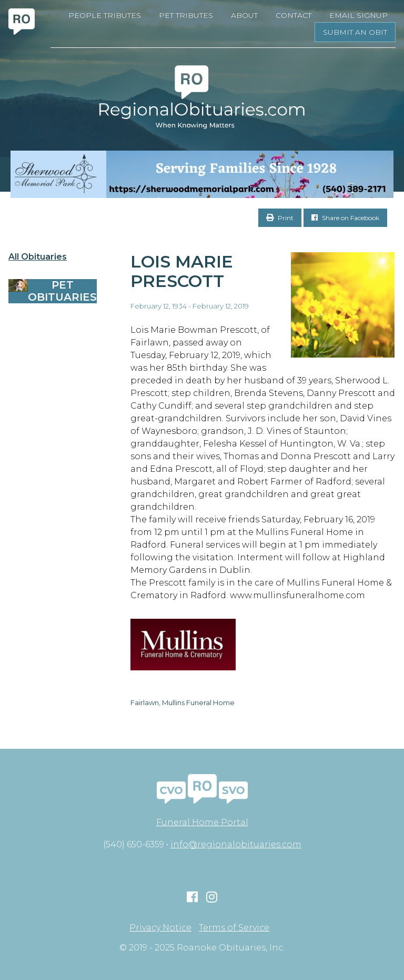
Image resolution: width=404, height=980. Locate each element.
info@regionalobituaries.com (236, 844)
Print (280, 218)
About (244, 15)
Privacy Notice (160, 928)
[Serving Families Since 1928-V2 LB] (202, 174)
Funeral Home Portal (202, 822)
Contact (294, 15)
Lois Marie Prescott (182, 271)
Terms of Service (234, 928)
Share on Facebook (345, 218)
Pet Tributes (186, 15)
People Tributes (105, 15)
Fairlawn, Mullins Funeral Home (183, 702)
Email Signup (358, 15)
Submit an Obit (355, 32)
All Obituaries (38, 257)
